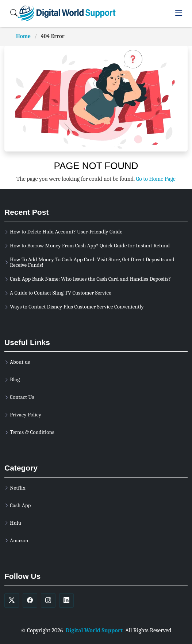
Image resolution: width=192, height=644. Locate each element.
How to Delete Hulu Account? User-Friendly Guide (66, 232)
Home (23, 36)
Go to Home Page (155, 179)
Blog (15, 380)
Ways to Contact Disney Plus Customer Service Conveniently (77, 307)
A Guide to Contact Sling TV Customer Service (61, 293)
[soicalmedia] (12, 600)
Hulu (16, 523)
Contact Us (22, 397)
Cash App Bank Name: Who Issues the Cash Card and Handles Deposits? (90, 279)
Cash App (20, 506)
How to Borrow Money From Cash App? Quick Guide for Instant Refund (90, 246)
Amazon (19, 541)
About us (20, 362)
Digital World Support (94, 630)
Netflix (18, 488)
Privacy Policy (26, 415)
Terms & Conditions (32, 432)
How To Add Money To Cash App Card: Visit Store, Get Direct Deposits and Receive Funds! (92, 262)
